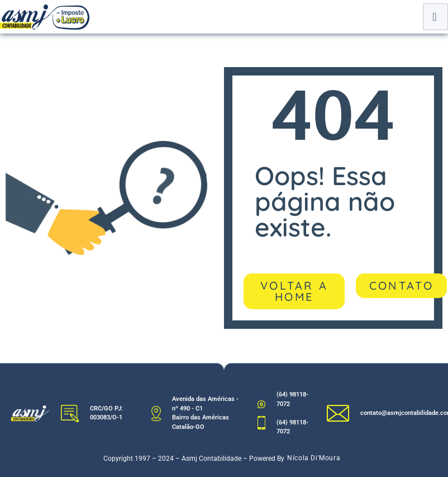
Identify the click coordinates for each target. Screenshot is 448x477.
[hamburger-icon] (435, 17)
